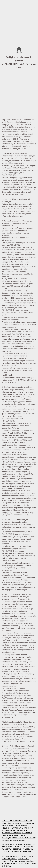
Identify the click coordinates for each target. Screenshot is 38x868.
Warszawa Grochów (23, 828)
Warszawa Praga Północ (15, 831)
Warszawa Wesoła (11, 857)
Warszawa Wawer (11, 833)
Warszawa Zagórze (25, 861)
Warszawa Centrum (12, 844)
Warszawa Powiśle (21, 852)
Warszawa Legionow (12, 840)
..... (19, 47)
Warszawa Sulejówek (13, 864)
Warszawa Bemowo (12, 849)
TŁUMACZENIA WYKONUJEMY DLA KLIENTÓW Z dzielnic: (17, 822)
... (18, 50)
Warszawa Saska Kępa (24, 838)
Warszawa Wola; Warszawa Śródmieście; (18, 846)
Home (19, 53)
